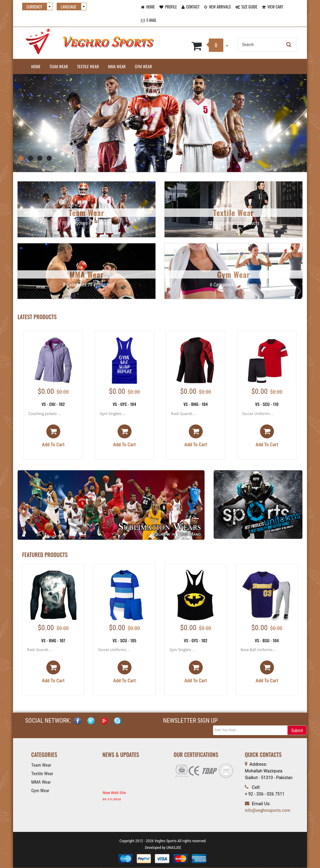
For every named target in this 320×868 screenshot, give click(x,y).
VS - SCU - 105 (124, 640)
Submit (297, 731)
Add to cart (53, 436)
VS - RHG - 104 (195, 404)
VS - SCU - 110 (267, 404)
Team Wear (59, 66)
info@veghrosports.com (268, 811)
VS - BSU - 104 (267, 640)
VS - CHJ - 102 (53, 404)
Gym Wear (143, 66)
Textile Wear (88, 66)
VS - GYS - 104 (125, 404)
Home (36, 66)
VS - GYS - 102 (196, 640)
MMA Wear (117, 66)
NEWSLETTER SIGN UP (190, 721)
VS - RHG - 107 (53, 640)
